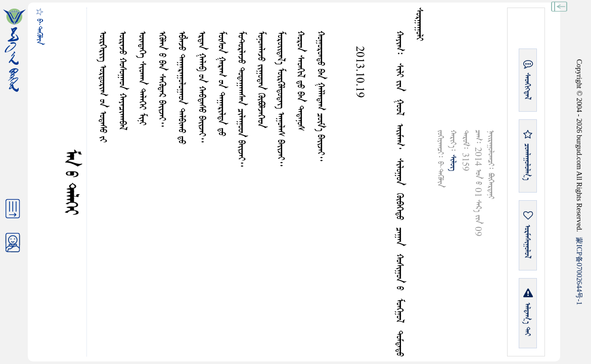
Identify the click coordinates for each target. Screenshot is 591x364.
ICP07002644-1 (579, 271)
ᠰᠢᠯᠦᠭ (453, 163)
